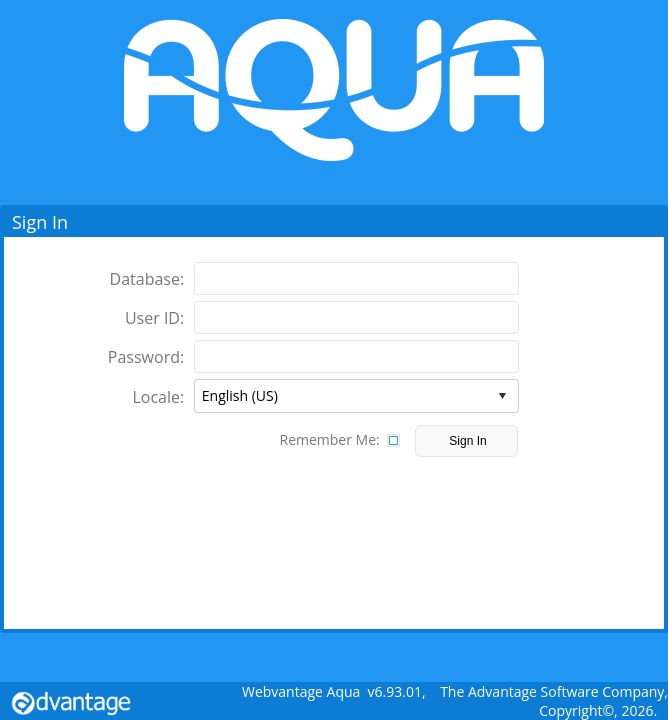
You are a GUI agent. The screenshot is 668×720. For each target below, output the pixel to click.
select (502, 396)
